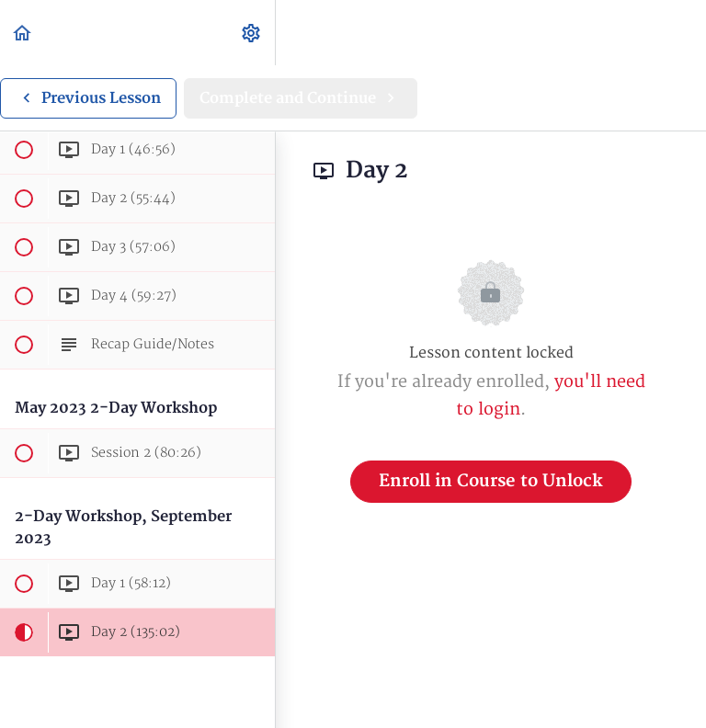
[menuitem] (252, 33)
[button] (23, 33)
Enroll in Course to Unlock (491, 481)
